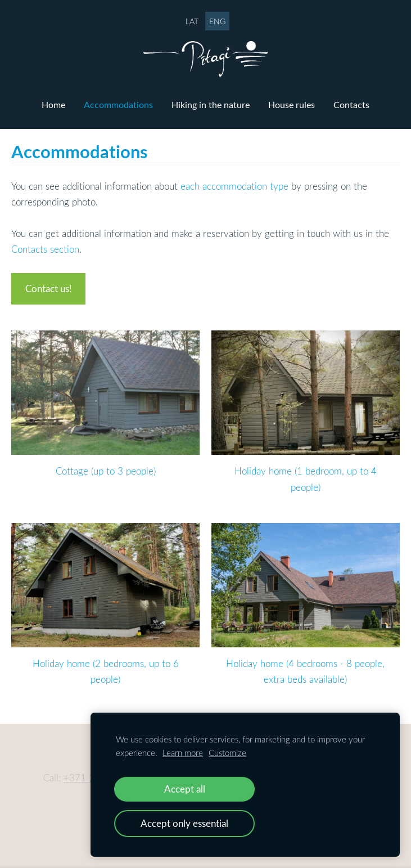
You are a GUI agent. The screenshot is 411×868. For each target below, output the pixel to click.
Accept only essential (184, 823)
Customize (227, 753)
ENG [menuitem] (217, 21)
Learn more (183, 753)
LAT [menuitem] (192, 21)
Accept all (185, 789)
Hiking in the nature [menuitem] (211, 105)
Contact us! (49, 288)
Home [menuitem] (53, 105)
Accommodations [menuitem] (118, 105)
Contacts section (45, 249)
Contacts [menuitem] (351, 105)
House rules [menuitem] (292, 105)
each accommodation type (234, 186)
